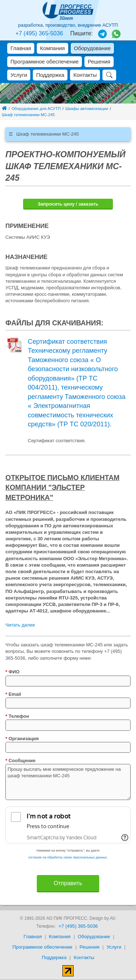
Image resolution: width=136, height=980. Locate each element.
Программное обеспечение (45, 61)
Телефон (17, 716)
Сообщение (20, 761)
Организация (22, 739)
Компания (52, 48)
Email (13, 694)
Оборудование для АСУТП (36, 109)
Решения (99, 61)
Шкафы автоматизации (87, 109)
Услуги (19, 75)
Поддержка (50, 75)
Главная (21, 48)
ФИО (12, 672)
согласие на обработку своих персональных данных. (68, 857)
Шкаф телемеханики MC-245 (28, 115)
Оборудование (92, 48)
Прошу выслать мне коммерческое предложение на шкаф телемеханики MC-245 (68, 782)
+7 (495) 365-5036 (39, 33)
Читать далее (20, 625)
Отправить (68, 883)
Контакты (85, 75)
